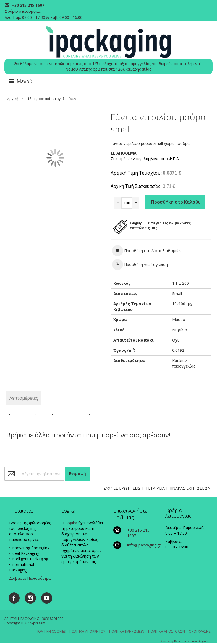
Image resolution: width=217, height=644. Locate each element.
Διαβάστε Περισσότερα (30, 578)
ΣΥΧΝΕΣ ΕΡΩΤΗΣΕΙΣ (122, 488)
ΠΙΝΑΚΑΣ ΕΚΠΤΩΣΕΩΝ (189, 488)
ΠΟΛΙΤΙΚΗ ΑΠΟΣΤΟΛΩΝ (167, 631)
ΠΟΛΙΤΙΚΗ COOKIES (51, 631)
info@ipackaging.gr (144, 545)
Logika (71, 523)
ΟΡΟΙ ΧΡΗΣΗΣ (200, 631)
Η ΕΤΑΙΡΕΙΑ (155, 488)
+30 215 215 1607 (28, 5)
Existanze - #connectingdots (191, 641)
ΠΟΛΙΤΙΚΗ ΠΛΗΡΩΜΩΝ (127, 631)
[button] (147, 251)
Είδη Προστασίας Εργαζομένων (51, 99)
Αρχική (13, 99)
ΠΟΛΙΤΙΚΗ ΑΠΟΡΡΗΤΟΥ (87, 631)
